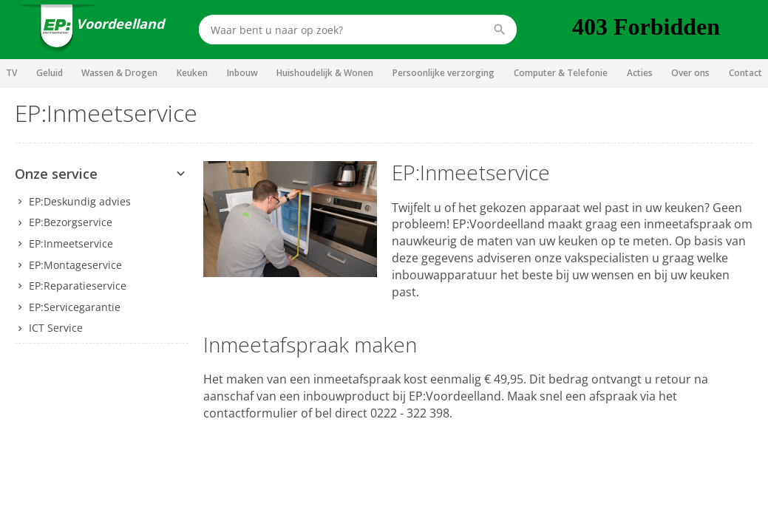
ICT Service (56, 328)
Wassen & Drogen (119, 73)
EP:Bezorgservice (71, 222)
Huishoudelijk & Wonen (325, 73)
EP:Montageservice (75, 265)
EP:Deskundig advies (80, 201)
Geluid (50, 73)
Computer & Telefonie (561, 73)
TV (11, 73)
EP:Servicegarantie (75, 307)
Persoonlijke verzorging (444, 73)
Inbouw (242, 73)
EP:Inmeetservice (71, 243)
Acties (640, 73)
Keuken (192, 73)
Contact (745, 73)
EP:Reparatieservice (78, 286)
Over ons (690, 73)
